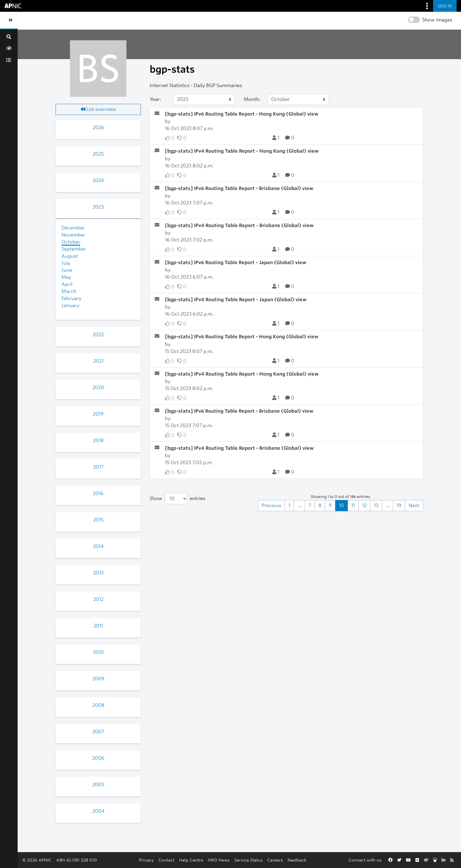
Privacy (146, 860)
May (66, 277)
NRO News (219, 860)
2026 (98, 128)
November (73, 235)
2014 (98, 546)
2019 (98, 414)
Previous (271, 505)
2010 (98, 652)
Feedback (297, 860)
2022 (98, 335)
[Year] (204, 99)
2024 (98, 180)
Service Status (248, 860)
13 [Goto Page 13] (376, 505)
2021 (98, 361)
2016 (98, 493)
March (69, 291)
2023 (98, 207)
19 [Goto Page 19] (399, 505)
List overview (98, 109)
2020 (98, 388)
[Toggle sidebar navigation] (11, 20)
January (70, 305)
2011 (98, 626)
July (66, 263)
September (74, 249)
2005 (98, 785)
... (299, 505)
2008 (98, 705)
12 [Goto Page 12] (364, 505)
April (67, 284)
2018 (98, 440)
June (67, 270)
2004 (98, 811)
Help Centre (191, 860)
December (73, 228)
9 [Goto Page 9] (330, 505)
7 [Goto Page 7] (310, 505)
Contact (166, 860)
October (71, 242)
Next (414, 505)
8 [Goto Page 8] (320, 505)
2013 (98, 573)
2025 (98, 154)
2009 (98, 679)
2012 (98, 599)
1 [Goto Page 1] (289, 505)
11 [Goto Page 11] (353, 505)
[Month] (298, 99)
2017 (98, 467)
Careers (275, 860)
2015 (98, 520)
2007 (98, 732)
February (71, 298)
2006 (98, 758)
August (70, 256)
